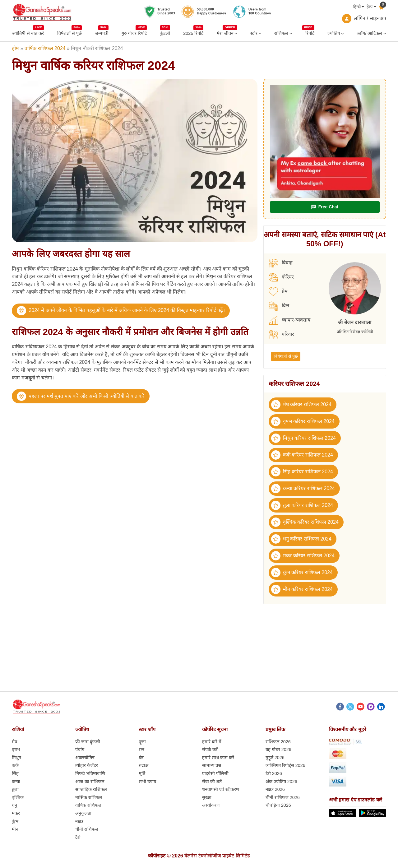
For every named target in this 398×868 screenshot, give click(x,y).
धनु (14, 805)
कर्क (15, 765)
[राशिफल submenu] (291, 33)
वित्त (279, 306)
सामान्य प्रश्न (212, 765)
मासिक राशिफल (89, 797)
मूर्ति (142, 773)
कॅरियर (281, 277)
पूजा (142, 742)
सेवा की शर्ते (212, 782)
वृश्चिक (18, 797)
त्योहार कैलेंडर (87, 765)
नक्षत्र (79, 821)
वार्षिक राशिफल (88, 805)
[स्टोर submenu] (260, 33)
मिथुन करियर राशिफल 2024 (303, 438)
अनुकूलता (83, 813)
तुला (15, 789)
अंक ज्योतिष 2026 (281, 782)
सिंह (15, 773)
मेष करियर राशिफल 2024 (301, 405)
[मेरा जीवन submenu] (236, 33)
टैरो (78, 837)
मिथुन (16, 758)
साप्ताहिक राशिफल (91, 789)
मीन (15, 829)
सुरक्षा (207, 797)
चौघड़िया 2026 (278, 805)
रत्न (141, 750)
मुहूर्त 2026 (275, 758)
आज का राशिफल (90, 782)
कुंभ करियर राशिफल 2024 (302, 573)
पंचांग (80, 750)
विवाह (281, 263)
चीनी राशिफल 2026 (283, 797)
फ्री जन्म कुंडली (88, 742)
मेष (14, 742)
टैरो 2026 (274, 773)
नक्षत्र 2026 (275, 789)
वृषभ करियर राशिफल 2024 (303, 421)
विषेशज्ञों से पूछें (286, 356)
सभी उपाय (147, 782)
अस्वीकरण (211, 805)
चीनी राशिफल (87, 829)
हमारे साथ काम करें (218, 758)
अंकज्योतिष (85, 758)
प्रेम (278, 292)
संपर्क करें (210, 750)
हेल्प (370, 7)
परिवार (281, 335)
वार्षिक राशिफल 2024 (45, 48)
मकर (16, 813)
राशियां (18, 729)
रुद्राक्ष (143, 765)
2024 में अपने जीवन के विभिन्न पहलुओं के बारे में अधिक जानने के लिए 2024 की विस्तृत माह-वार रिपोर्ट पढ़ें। (127, 310)
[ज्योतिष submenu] (342, 33)
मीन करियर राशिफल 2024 (302, 589)
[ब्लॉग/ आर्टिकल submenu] (385, 33)
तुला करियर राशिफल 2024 (302, 505)
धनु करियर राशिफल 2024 (301, 539)
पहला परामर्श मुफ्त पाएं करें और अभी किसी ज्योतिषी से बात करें (87, 396)
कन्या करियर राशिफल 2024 (303, 489)
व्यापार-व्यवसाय (289, 320)
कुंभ (15, 821)
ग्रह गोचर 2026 (278, 750)
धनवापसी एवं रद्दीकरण (221, 789)
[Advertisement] (199, 648)
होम (15, 48)
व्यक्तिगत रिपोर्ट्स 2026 (285, 765)
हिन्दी (357, 7)
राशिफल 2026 (278, 742)
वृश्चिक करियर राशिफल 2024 (305, 522)
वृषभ (16, 750)
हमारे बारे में (212, 742)
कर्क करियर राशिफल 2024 (302, 455)
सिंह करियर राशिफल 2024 (302, 472)
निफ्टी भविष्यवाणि (90, 773)
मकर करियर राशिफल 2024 (303, 556)
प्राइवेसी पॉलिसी (215, 773)
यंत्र (141, 758)
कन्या (16, 782)
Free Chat (325, 207)
